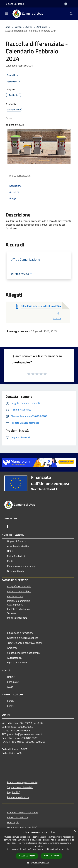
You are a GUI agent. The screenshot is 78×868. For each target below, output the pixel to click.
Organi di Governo (17, 541)
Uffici (10, 551)
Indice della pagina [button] (20, 176)
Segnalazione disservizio (20, 787)
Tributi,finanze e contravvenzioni (25, 643)
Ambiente (42, 27)
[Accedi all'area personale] (66, 4)
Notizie (11, 677)
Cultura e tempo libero (19, 591)
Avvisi (29, 27)
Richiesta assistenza (18, 797)
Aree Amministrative (18, 546)
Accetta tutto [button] (27, 856)
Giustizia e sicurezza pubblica (23, 638)
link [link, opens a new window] (69, 849)
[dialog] (39, 848)
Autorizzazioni (15, 658)
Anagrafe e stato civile (19, 586)
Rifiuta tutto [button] (52, 856)
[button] (39, 863)
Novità (18, 27)
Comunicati (13, 682)
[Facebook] (7, 527)
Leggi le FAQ (14, 792)
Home (7, 27)
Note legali (13, 822)
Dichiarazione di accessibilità (22, 827)
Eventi (11, 706)
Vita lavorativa (15, 596)
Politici (11, 561)
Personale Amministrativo (21, 566)
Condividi (13, 75)
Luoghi (11, 701)
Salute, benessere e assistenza (23, 653)
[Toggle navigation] (6, 13)
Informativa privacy (17, 817)
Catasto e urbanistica (18, 609)
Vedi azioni (14, 82)
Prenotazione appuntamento (22, 782)
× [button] (74, 831)
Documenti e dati (16, 571)
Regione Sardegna (14, 4)
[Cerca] (71, 14)
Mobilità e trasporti (17, 618)
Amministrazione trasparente (23, 812)
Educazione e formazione (20, 633)
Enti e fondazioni (16, 556)
